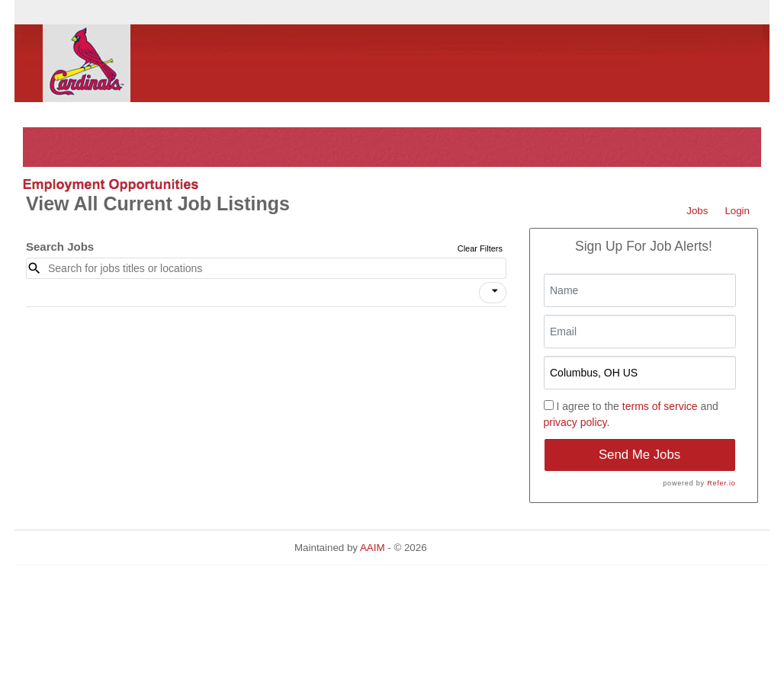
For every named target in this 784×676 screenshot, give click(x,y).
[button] (493, 293)
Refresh (472, 548)
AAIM (373, 548)
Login (737, 211)
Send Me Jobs (639, 455)
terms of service (660, 406)
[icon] (495, 291)
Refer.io (721, 483)
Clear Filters (480, 248)
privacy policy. (577, 422)
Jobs (697, 211)
